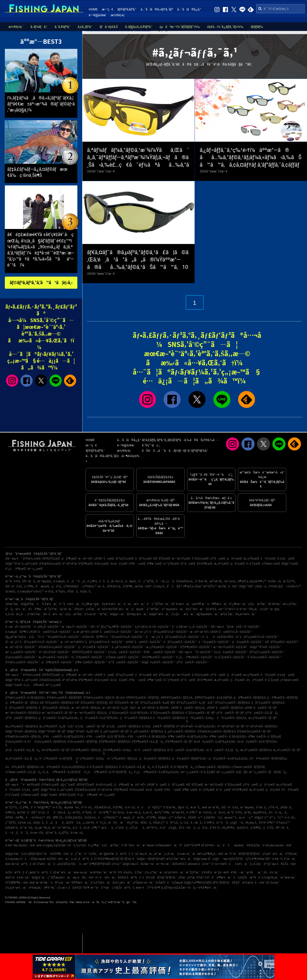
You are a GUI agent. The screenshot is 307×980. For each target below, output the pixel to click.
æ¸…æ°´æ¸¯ (156, 854)
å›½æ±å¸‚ (77, 833)
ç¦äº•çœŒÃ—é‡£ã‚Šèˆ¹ (94, 647)
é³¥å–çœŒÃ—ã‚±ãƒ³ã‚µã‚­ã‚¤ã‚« (64, 737)
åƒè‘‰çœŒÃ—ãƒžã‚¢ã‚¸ (55, 708)
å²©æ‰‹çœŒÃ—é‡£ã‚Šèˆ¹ (23, 662)
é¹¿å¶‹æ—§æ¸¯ (91, 604)
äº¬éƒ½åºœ (69, 564)
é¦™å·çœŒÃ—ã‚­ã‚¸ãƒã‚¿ (223, 750)
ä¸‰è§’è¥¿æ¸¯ (270, 877)
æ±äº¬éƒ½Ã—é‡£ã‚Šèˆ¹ (21, 647)
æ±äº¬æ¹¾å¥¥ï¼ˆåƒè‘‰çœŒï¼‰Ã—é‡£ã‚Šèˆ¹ (92, 642)
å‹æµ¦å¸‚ (131, 581)
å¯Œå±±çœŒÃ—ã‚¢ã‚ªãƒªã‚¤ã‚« (129, 713)
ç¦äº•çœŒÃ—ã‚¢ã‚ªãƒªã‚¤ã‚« (99, 718)
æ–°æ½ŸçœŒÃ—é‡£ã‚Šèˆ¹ (231, 647)
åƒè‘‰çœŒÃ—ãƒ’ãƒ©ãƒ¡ (21, 708)
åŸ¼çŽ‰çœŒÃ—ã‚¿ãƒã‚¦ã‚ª (195, 703)
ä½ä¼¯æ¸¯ (271, 872)
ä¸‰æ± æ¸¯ (184, 854)
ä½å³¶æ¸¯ (36, 609)
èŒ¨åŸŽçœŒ (162, 559)
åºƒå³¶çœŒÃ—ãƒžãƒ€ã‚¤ (114, 742)
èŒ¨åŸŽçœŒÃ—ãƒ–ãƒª (124, 703)
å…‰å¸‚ (185, 823)
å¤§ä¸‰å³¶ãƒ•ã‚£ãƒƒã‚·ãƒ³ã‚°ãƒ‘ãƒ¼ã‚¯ (208, 883)
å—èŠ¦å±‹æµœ (35, 859)
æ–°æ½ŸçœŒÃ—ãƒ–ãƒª (57, 713)
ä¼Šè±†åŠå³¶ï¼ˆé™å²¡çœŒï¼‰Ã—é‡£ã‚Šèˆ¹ (113, 637)
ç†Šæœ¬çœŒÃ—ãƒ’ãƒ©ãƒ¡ (248, 767)
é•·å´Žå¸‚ (58, 807)
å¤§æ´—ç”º (166, 818)
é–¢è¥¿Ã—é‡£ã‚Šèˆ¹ (47, 627)
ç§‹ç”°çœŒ (68, 785)
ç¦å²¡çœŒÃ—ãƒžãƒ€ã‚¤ (155, 759)
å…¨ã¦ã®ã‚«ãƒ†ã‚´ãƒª (157, 9)
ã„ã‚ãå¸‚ (55, 823)
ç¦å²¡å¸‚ (57, 586)
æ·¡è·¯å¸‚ (195, 807)
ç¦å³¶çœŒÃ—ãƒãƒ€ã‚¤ (22, 703)
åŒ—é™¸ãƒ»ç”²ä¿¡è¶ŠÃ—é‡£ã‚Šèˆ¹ (112, 627)
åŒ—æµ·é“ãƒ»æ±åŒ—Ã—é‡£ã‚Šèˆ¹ (236, 627)
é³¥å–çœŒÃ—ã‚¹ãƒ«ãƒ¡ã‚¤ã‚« (147, 737)
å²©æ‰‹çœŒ (32, 559)
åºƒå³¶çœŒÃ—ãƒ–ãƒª (179, 742)
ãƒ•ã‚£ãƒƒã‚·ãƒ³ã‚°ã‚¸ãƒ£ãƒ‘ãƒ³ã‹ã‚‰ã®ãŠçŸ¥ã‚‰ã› (180, 440)
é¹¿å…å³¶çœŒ (16, 569)
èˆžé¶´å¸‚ (210, 823)
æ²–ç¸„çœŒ (35, 569)
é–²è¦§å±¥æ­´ (98, 15)
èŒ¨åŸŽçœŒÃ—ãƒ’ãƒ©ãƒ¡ (91, 703)
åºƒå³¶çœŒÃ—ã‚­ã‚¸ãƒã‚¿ (148, 742)
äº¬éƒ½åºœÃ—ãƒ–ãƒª (231, 726)
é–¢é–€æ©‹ (220, 864)
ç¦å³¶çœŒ (69, 559)
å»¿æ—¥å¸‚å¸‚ (43, 828)
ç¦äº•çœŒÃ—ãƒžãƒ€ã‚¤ (136, 718)
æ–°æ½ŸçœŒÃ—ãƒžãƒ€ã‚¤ (23, 713)
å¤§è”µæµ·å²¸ (202, 859)
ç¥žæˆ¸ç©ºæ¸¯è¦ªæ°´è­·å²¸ (194, 877)
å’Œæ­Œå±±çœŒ (50, 564)
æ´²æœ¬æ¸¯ (288, 877)
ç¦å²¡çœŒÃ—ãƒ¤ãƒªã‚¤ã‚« (190, 759)
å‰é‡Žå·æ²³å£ (247, 877)
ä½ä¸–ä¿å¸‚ (278, 812)
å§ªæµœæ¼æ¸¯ (208, 614)
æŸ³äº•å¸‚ (153, 828)
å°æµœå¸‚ (43, 586)
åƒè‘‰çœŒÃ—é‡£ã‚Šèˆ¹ (180, 642)
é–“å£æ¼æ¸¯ (70, 604)
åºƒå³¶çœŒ (86, 564)
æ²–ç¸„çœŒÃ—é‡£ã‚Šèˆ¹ (22, 652)
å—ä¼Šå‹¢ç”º (35, 818)
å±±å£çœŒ (119, 564)
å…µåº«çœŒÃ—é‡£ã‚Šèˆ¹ (128, 647)
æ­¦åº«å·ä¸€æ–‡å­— (18, 877)
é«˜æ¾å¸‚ (27, 828)
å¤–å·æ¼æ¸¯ (54, 614)
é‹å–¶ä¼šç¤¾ (128, 456)
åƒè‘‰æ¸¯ (58, 883)
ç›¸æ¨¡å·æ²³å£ (82, 859)
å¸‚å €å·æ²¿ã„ (16, 614)
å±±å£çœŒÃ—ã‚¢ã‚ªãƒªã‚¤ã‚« (257, 742)
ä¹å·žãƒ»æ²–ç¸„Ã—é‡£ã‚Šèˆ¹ (191, 627)
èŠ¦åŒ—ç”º (195, 818)
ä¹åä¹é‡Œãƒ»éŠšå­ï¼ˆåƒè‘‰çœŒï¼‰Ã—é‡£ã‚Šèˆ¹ (241, 637)
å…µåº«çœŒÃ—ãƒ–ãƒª (115, 731)
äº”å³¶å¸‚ (152, 818)
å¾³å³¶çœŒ (205, 564)
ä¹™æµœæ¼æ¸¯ (173, 609)
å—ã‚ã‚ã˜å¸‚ (17, 833)
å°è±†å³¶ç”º (103, 812)
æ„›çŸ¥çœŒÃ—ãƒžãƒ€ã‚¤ (22, 726)
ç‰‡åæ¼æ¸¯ (183, 614)
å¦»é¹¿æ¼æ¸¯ (122, 883)
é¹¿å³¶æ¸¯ (95, 845)
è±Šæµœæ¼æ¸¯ (167, 845)
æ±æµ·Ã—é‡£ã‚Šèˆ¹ (75, 627)
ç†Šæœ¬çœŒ (271, 564)
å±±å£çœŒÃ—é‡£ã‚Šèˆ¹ (231, 652)
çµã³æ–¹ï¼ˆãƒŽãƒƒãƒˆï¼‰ (180, 27)
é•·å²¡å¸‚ (50, 591)
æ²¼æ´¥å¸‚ (216, 581)
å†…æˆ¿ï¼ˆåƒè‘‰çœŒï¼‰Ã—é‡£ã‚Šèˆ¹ (32, 642)
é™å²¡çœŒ (268, 559)
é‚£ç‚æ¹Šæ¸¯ (74, 614)
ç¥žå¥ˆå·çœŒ (104, 559)
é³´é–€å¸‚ (87, 807)
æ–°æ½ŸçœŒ (181, 559)
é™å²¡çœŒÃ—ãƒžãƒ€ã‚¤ (169, 718)
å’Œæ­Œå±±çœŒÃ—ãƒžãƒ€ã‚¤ (217, 731)
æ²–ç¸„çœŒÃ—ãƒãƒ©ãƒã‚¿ (268, 772)
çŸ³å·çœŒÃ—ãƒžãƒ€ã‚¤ (21, 718)
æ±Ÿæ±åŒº (143, 586)
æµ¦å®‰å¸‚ (260, 812)
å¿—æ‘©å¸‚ (74, 812)
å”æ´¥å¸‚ (139, 818)
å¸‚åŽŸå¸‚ (64, 833)
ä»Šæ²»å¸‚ (180, 818)
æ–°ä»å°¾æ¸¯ (101, 888)
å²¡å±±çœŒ (102, 564)
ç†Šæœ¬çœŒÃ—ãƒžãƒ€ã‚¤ (213, 767)
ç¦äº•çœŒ (234, 559)
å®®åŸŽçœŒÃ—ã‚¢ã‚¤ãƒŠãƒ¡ (213, 698)
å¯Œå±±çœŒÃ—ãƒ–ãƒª (200, 713)
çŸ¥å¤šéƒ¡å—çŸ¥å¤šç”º (80, 586)
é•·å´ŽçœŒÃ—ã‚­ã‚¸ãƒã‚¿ (135, 767)
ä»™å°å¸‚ (223, 823)
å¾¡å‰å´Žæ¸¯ (134, 872)
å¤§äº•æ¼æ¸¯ (160, 614)
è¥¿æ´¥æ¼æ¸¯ (246, 614)
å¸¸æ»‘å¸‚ (148, 812)
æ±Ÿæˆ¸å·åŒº (228, 586)
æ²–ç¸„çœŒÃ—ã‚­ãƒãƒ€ (232, 772)
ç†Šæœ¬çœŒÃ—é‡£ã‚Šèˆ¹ (123, 657)
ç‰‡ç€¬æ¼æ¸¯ (16, 888)
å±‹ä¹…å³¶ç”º (92, 828)
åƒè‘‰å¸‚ (172, 823)
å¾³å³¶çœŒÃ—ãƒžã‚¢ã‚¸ (86, 750)
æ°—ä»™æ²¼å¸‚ (62, 828)
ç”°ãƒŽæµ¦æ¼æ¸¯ (59, 877)
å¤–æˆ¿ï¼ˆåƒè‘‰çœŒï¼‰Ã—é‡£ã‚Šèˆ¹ (162, 632)
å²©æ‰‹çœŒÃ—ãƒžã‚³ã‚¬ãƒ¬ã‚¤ (104, 698)
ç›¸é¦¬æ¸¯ (170, 854)
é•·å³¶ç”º (192, 812)
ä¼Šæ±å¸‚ (275, 581)
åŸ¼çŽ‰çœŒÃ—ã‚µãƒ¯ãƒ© (158, 703)
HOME (93, 9)
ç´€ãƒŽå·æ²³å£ (123, 888)
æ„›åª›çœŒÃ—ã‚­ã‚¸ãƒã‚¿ (22, 759)
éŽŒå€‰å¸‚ (114, 586)
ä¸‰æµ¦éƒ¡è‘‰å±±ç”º (30, 591)
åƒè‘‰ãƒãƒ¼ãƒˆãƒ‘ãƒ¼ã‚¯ (160, 877)
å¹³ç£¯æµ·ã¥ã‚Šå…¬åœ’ (280, 864)
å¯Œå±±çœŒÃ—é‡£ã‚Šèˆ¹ (265, 657)
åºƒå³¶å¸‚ (128, 586)
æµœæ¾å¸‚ (72, 807)
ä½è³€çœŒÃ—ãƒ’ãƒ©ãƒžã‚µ (268, 759)
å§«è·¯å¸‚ (183, 807)
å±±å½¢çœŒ (104, 785)
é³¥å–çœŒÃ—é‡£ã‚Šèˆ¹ (161, 652)
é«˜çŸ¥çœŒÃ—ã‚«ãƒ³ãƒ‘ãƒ (57, 759)
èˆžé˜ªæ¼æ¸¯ (131, 845)
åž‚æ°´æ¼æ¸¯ (63, 872)
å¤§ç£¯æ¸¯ (39, 877)
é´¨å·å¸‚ (105, 581)
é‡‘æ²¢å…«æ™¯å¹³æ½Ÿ (220, 609)
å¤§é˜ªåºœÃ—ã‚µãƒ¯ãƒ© (83, 731)
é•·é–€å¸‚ (290, 818)
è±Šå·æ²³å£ (15, 872)
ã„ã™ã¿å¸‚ (77, 581)
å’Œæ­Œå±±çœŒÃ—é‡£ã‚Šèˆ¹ (58, 647)
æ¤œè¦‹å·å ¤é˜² (199, 864)
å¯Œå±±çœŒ (200, 559)
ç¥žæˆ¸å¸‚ (286, 807)
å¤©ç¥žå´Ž (179, 864)
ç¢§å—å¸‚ (237, 823)
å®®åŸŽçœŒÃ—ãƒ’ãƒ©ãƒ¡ (143, 698)
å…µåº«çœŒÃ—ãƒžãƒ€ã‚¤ (147, 731)
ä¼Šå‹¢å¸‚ (91, 818)
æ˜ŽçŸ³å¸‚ (289, 581)
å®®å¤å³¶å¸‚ (15, 818)
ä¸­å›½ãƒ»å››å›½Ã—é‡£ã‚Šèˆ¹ (153, 627)
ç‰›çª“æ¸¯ (152, 872)
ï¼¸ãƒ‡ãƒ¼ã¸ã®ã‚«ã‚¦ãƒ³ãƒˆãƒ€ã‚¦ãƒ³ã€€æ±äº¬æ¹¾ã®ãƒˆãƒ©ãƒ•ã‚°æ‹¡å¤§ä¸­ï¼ (41, 104)
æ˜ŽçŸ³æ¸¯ (51, 609)
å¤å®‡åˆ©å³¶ (79, 888)
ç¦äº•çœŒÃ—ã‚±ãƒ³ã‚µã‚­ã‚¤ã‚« (59, 718)
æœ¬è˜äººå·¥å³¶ (148, 888)
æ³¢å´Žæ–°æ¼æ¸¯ (179, 859)
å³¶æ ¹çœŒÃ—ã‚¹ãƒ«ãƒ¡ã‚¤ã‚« (228, 737)
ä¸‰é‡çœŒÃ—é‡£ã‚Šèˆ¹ (125, 652)
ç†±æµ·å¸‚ (159, 586)
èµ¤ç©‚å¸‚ (243, 828)
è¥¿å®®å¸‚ (229, 828)
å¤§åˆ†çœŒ (290, 564)
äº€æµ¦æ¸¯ (36, 888)
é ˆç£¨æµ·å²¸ (140, 854)
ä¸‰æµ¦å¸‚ (60, 581)
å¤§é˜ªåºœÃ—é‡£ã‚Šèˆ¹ (266, 647)
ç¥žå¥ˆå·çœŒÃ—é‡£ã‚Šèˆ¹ (144, 642)
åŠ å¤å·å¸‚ (187, 828)
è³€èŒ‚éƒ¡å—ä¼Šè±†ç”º (285, 586)
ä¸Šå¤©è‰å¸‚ (213, 818)
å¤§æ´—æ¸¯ (118, 614)
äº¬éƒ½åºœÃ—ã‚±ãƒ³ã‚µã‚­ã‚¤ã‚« (196, 726)
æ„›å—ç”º (246, 818)
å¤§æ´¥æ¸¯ (13, 854)
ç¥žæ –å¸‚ (261, 586)
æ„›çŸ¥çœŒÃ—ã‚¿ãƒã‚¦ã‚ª (57, 726)
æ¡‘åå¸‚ (108, 828)
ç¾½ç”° (117, 864)
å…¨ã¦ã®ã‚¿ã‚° (189, 9)
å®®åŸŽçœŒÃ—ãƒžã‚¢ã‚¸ (177, 698)
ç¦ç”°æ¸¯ (77, 854)
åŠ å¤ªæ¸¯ (275, 604)
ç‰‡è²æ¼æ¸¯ (273, 854)
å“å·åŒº (174, 586)
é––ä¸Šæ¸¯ (91, 854)
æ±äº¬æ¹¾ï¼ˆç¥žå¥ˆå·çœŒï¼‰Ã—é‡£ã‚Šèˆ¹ (221, 632)
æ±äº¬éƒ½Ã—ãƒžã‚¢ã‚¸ (86, 708)
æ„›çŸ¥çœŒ (251, 559)
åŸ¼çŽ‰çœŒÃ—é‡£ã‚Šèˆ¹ (267, 652)
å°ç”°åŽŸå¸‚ (146, 581)
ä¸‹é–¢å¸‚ (130, 807)
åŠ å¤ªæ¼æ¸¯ (211, 845)
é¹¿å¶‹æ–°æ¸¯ (238, 604)
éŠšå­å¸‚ (73, 591)
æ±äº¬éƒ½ (86, 559)
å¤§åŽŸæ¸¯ (28, 604)
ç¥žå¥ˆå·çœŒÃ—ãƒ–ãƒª (261, 708)
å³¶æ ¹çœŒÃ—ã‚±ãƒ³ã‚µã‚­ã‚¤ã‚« (188, 737)
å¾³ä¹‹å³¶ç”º (267, 823)
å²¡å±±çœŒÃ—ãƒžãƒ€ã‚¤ (50, 742)
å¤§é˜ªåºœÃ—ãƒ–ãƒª (52, 731)
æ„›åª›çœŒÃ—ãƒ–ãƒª (287, 750)
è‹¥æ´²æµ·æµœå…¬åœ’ (20, 845)
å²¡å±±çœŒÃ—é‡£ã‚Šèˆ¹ (21, 657)
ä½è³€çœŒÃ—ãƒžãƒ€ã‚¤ (22, 767)
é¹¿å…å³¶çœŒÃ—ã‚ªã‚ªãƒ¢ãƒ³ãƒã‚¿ (108, 772)
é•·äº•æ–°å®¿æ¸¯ (248, 609)
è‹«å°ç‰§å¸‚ (168, 828)
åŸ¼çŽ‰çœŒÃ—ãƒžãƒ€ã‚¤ (233, 703)
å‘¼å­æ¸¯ (290, 859)
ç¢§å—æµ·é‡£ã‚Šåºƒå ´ (228, 859)
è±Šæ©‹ (161, 883)
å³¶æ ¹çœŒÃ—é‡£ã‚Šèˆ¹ (91, 662)
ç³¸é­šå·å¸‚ (122, 828)
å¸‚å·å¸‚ (77, 828)
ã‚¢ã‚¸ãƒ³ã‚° (85, 27)
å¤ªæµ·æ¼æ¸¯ (137, 614)
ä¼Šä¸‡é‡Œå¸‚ (74, 818)
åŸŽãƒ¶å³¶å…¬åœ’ (17, 883)
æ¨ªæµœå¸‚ (45, 581)
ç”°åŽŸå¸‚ (11, 823)
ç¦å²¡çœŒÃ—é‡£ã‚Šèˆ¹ (248, 642)
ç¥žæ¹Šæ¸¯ (12, 604)
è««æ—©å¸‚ (37, 833)
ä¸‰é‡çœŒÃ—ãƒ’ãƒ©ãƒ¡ (159, 726)
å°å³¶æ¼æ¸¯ (222, 877)
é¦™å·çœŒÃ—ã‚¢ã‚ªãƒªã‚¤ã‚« (186, 750)
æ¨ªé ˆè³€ (116, 872)
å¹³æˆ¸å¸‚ (262, 807)
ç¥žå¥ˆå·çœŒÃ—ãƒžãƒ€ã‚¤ (225, 708)
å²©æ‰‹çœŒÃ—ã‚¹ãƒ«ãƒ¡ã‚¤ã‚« (26, 698)
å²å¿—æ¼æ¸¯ (16, 609)
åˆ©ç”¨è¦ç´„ (151, 445)
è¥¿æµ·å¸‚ (251, 823)
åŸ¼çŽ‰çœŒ (125, 559)
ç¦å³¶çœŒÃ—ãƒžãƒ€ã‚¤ (250, 698)
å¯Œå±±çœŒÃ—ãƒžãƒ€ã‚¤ (167, 713)
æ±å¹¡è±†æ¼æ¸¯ (172, 872)
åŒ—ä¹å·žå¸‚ (14, 586)
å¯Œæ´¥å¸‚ (202, 581)
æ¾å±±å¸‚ (206, 812)
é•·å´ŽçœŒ (254, 564)
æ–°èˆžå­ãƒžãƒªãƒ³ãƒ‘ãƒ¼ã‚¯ (243, 854)
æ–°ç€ (107, 9)
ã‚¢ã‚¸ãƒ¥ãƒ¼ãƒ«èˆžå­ (35, 854)
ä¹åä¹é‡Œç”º (150, 807)
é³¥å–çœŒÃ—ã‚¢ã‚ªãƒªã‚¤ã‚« (106, 737)
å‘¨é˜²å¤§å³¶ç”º (41, 807)
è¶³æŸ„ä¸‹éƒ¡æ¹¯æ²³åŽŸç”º (200, 586)
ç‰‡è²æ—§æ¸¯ (270, 609)
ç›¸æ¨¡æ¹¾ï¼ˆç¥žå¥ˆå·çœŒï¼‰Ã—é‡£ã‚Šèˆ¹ (103, 632)
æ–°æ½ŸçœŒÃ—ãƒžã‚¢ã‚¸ (91, 713)
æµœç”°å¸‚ (231, 818)
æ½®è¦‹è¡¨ (118, 15)
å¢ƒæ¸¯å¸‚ (86, 591)
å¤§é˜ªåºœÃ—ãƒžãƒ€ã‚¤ (21, 731)
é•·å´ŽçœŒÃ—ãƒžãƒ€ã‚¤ (102, 767)
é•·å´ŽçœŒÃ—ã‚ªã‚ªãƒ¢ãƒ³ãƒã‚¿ (173, 767)
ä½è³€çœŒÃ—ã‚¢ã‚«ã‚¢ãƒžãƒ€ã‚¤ (63, 767)
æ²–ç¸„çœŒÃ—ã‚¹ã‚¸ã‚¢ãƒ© (198, 772)
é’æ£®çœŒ (32, 785)
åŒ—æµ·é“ (14, 559)
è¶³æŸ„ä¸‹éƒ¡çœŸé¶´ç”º (252, 581)
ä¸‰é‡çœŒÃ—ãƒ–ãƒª (91, 726)
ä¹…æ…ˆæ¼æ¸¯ (134, 604)
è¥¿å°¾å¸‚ (133, 823)
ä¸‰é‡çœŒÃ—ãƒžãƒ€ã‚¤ (124, 726)
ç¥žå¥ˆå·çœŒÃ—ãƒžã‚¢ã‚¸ (188, 708)
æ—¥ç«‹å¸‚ (118, 581)
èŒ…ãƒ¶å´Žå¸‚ (55, 818)
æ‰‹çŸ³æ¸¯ (290, 604)
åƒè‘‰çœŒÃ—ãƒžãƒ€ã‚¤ (268, 703)
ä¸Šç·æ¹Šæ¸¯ (257, 604)
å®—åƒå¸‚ (29, 581)
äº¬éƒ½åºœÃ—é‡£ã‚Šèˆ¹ (55, 652)
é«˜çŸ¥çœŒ (171, 564)
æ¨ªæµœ (148, 845)
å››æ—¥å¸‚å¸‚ (134, 812)
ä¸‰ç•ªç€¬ (80, 845)
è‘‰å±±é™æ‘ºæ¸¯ (97, 614)
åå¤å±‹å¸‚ (57, 812)
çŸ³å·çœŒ (218, 559)
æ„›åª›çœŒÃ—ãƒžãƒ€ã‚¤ (256, 750)
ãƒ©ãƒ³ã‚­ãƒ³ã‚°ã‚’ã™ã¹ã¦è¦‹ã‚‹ (41, 283)
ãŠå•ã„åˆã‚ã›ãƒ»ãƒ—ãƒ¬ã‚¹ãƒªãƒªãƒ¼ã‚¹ (175, 451)
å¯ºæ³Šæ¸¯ (153, 609)
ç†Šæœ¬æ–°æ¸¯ (144, 883)
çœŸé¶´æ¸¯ (199, 604)
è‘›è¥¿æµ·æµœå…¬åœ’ (277, 845)
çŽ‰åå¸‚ (137, 828)
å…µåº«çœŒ (30, 564)
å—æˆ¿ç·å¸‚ (165, 581)
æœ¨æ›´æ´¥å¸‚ (211, 807)
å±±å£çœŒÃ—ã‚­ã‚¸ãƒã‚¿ (23, 750)
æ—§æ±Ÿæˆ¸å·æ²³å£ (115, 854)
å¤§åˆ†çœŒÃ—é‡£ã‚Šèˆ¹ (158, 662)
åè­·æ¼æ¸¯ (239, 864)
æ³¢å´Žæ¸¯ (227, 614)
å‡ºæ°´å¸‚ (51, 833)
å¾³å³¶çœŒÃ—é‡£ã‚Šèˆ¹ (159, 657)
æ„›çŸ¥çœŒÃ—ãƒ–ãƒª (263, 718)
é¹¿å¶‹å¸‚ (93, 581)
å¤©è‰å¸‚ (74, 823)
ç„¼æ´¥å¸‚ (89, 823)
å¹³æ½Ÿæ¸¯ (35, 614)
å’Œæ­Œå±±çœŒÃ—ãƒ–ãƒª (254, 731)
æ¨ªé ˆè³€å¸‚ (13, 581)
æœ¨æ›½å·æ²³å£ (18, 864)
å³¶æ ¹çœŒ (155, 564)
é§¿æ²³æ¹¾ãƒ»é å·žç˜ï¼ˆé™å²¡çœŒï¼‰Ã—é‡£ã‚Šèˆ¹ (43, 637)
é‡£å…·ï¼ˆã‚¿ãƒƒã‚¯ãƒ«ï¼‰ (225, 27)
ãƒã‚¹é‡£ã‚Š (109, 27)
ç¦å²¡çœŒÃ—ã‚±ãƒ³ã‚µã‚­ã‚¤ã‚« (228, 759)
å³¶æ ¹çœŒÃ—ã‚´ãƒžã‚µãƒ (266, 737)
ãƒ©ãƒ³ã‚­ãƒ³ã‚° (127, 9)
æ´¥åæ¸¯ (254, 872)
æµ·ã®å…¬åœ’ (83, 877)
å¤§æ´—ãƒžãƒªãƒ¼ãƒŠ (151, 859)
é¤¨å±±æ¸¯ (273, 883)
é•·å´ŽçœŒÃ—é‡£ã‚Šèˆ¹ (230, 657)
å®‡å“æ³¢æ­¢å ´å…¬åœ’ (248, 883)
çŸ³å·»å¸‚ (274, 807)
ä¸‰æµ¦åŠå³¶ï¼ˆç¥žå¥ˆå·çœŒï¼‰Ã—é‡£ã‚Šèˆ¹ (39, 632)
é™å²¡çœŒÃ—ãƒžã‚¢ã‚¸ (232, 718)
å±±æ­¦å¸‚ (11, 591)
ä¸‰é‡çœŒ (286, 559)
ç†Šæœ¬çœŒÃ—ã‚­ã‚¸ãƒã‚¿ (23, 772)
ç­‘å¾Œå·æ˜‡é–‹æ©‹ (215, 872)
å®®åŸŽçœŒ (51, 559)
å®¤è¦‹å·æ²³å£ (129, 877)
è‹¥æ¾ (277, 859)
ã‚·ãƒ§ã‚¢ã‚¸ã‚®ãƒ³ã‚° (139, 27)
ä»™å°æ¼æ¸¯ (106, 877)
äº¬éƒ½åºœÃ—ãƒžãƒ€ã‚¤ (262, 726)
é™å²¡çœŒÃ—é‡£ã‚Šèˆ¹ (215, 642)
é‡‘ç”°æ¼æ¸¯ (195, 609)
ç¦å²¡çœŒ (238, 564)
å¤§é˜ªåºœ (13, 564)
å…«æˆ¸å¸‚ (197, 823)
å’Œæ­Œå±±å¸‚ (185, 581)
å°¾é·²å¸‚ (215, 828)
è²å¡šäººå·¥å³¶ (190, 845)
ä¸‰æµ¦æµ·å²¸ (14, 859)
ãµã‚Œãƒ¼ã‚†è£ (66, 864)
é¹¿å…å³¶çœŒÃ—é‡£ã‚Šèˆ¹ (195, 657)
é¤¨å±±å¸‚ (230, 581)
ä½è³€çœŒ (255, 680)
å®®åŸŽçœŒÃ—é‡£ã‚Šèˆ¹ (89, 652)
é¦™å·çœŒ (188, 564)
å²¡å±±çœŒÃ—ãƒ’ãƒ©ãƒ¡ (82, 742)
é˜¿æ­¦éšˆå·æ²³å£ (39, 872)
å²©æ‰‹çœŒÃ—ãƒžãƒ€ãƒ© (64, 698)
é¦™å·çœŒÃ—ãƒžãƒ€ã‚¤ (150, 750)
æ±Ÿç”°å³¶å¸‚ (162, 812)
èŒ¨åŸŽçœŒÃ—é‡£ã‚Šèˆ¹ (282, 642)
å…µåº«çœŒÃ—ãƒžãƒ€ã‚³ (180, 731)
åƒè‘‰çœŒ (143, 559)
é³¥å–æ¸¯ (238, 872)
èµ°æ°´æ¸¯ (67, 609)
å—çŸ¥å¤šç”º (108, 818)
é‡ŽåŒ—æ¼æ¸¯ (58, 859)
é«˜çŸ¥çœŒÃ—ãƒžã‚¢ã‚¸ (123, 759)
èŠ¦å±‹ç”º (159, 823)
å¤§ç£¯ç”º (261, 818)
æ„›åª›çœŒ (221, 564)
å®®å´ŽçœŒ (67, 795)
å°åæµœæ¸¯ (234, 845)
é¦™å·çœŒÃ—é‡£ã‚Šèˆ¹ (124, 662)
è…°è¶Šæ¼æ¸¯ (218, 604)
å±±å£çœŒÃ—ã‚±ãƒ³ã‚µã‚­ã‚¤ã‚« (215, 742)
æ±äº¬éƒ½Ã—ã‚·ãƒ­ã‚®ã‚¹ (154, 708)
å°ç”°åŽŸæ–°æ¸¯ (158, 604)
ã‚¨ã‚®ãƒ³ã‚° (63, 27)
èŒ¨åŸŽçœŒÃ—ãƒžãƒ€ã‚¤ (57, 703)
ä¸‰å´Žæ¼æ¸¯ (101, 883)
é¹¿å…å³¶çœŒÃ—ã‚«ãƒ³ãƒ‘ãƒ (63, 772)
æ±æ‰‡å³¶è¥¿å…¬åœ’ (208, 854)
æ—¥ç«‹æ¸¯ (164, 864)
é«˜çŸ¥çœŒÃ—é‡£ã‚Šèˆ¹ (88, 657)
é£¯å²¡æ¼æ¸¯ (181, 604)
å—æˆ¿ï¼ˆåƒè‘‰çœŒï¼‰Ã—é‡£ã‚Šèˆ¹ (173, 637)
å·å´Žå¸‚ (269, 828)
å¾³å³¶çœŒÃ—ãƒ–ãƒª (56, 750)
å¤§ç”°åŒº (246, 586)
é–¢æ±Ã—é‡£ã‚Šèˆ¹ (19, 627)
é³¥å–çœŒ (137, 564)
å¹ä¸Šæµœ (175, 883)
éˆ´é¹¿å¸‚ (102, 823)
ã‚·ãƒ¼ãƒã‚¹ (39, 27)
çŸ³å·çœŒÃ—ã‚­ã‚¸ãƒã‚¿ (262, 713)
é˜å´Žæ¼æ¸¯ (47, 604)
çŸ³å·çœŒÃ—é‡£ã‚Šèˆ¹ (193, 662)
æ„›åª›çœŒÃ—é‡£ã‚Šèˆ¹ (54, 657)
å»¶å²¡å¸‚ (11, 812)
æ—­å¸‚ (102, 586)
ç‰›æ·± (62, 888)
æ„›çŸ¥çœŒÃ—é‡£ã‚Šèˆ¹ (162, 647)
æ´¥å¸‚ (248, 812)
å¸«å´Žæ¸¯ (256, 864)
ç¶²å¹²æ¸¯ (50, 888)
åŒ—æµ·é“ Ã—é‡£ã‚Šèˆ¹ (196, 652)
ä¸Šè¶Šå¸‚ (256, 828)
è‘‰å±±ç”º (283, 823)
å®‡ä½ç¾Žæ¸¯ (85, 609)
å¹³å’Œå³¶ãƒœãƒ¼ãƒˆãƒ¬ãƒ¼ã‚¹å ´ (115, 859)
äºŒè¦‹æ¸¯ (292, 854)
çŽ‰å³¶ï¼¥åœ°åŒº (258, 859)
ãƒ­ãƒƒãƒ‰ (257, 27)
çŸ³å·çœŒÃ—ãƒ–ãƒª (230, 713)
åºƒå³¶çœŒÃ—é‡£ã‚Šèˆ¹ (196, 647)
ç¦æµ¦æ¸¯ (139, 609)
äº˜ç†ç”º (276, 818)
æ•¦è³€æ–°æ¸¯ (99, 872)
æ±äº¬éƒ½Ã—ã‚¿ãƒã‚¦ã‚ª (119, 708)
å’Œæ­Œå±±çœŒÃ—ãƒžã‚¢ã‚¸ (24, 737)
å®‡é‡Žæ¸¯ (254, 845)
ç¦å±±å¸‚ (220, 812)
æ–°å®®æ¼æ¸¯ (78, 883)
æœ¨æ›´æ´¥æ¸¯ (39, 883)
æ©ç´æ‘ (117, 823)
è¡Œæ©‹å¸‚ (12, 828)
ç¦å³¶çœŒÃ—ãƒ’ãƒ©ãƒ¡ (282, 698)
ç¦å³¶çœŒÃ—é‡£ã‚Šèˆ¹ (58, 662)
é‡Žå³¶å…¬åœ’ (60, 854)
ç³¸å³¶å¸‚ (29, 586)
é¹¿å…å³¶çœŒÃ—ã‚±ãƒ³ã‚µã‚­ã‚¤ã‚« (157, 772)
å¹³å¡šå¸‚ (61, 591)
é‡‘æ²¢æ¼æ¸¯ (112, 604)
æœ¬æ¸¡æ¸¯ (81, 872)
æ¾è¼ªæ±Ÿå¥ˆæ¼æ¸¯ (114, 609)
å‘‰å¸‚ (42, 812)
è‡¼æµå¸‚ (25, 823)
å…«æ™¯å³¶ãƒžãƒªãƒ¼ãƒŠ (95, 864)
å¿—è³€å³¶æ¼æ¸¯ (206, 888)
